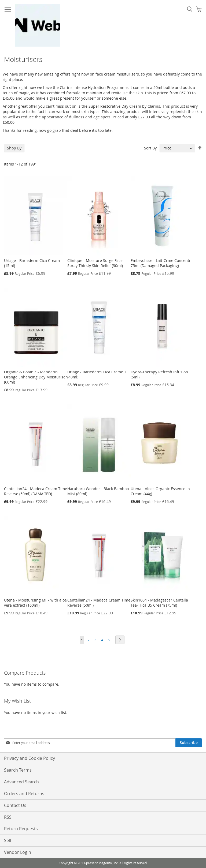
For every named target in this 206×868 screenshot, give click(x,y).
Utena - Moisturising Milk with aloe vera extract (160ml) (35, 603)
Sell (8, 840)
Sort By (150, 148)
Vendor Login (18, 852)
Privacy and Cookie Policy (30, 758)
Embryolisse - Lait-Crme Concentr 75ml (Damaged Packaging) (161, 263)
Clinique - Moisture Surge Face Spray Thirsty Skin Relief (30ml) (95, 263)
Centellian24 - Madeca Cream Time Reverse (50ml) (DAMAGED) (36, 491)
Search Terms (18, 770)
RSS (8, 817)
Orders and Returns (24, 794)
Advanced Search (21, 782)
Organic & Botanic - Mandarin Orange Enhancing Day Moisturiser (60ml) (36, 377)
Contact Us (15, 805)
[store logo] (38, 25)
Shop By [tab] (14, 148)
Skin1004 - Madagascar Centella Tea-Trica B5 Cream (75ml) (159, 603)
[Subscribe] (189, 743)
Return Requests (21, 829)
